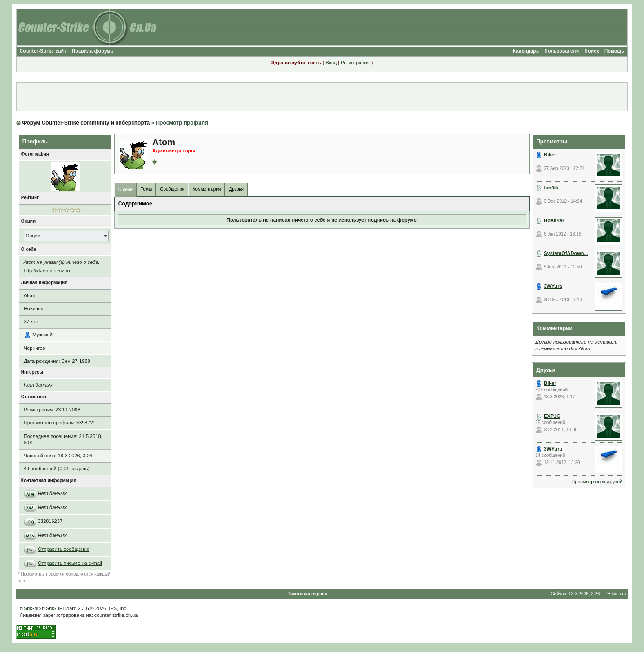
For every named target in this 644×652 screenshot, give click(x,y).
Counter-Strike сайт (43, 51)
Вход (331, 63)
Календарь (526, 51)
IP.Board (67, 608)
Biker (550, 155)
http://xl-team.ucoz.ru (47, 271)
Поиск (592, 51)
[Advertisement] (322, 97)
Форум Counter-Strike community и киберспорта (86, 123)
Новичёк (554, 220)
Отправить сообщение (64, 549)
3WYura (553, 286)
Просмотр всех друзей (597, 482)
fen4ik (551, 188)
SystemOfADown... (566, 253)
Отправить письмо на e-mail (70, 563)
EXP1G (552, 416)
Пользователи (562, 51)
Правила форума (93, 51)
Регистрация (355, 63)
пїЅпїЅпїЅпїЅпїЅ (38, 608)
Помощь (614, 51)
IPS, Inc (118, 608)
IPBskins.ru (615, 594)
